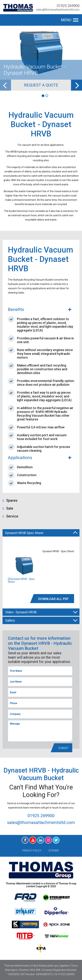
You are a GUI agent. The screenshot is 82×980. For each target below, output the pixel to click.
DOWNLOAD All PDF (53, 599)
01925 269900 (68, 6)
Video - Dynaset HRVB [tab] (41, 612)
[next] (77, 85)
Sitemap (54, 851)
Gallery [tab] (41, 620)
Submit (63, 748)
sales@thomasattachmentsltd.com (58, 10)
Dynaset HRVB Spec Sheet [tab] (41, 533)
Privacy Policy (32, 851)
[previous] (5, 85)
